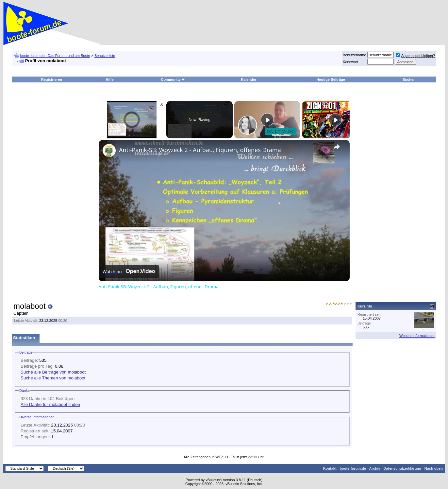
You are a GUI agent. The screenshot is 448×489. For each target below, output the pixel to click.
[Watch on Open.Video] (129, 271)
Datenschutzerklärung (402, 468)
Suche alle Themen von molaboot (53, 378)
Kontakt (330, 468)
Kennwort (350, 62)
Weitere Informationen (417, 336)
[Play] (267, 120)
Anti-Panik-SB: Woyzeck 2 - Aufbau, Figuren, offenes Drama (200, 150)
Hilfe (110, 79)
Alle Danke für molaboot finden (50, 404)
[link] (109, 150)
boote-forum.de (353, 468)
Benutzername (355, 55)
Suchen (409, 79)
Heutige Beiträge (331, 79)
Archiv (374, 468)
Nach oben (434, 468)
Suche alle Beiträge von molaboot (53, 372)
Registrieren (52, 79)
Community (173, 79)
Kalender (249, 79)
